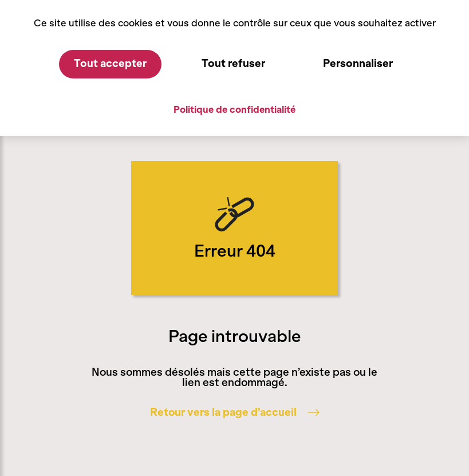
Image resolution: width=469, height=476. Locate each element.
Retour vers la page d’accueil (235, 412)
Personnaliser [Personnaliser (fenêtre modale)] (358, 64)
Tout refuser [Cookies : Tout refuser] (233, 64)
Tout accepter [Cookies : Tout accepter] (110, 64)
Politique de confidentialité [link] (234, 109)
